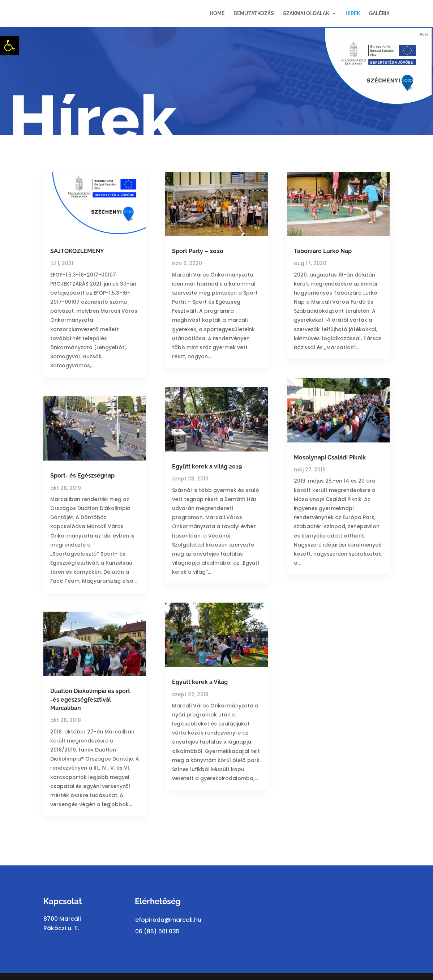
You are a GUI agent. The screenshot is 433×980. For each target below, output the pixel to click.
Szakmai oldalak (306, 14)
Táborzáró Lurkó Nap (323, 251)
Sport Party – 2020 (198, 251)
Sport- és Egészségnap (82, 476)
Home (217, 14)
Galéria (379, 14)
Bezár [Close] (423, 34)
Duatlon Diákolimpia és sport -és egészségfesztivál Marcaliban (90, 699)
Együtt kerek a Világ (200, 682)
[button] (9, 46)
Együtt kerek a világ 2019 (207, 467)
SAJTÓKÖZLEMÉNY (77, 251)
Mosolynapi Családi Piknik (330, 457)
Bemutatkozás (254, 14)
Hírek (353, 14)
